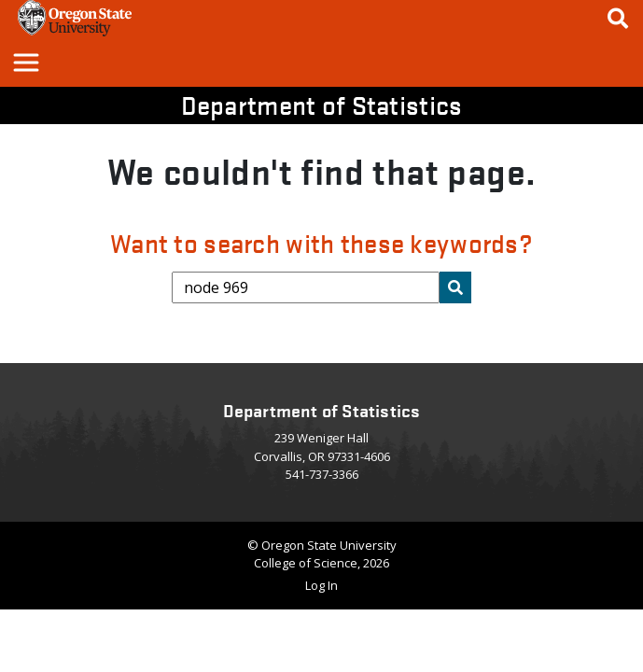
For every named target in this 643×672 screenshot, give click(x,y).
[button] (25, 62)
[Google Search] (618, 18)
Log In (321, 585)
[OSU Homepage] (75, 31)
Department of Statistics (322, 105)
